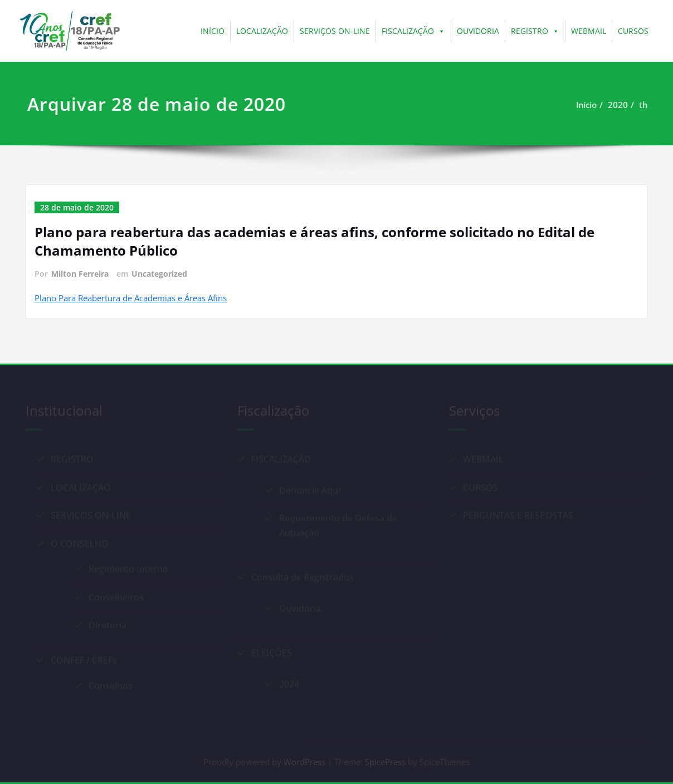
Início (591, 105)
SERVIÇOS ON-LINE (335, 31)
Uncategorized (159, 274)
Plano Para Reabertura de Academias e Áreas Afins (131, 298)
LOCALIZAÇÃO (262, 31)
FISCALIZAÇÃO (413, 31)
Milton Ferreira (80, 274)
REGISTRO (535, 31)
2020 (623, 105)
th (648, 105)
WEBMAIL (589, 31)
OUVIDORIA (478, 31)
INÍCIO (213, 31)
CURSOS (633, 31)
